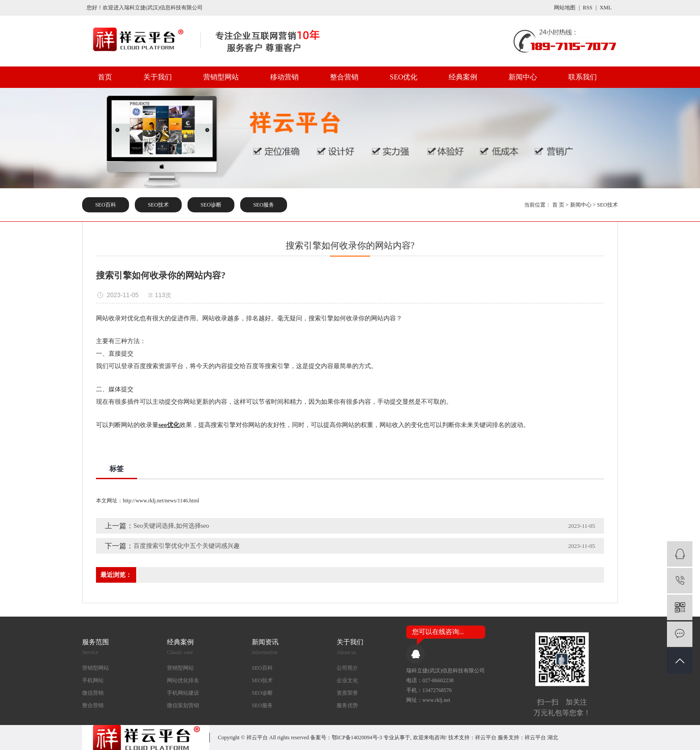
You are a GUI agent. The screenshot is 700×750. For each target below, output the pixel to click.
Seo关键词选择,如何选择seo (171, 526)
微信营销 (93, 693)
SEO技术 (158, 205)
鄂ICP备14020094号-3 (357, 738)
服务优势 (347, 705)
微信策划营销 (183, 705)
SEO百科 (106, 205)
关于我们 (158, 77)
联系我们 (583, 77)
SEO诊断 (211, 205)
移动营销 (284, 77)
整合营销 (344, 77)
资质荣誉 (347, 693)
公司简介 (347, 668)
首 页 (558, 205)
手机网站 (93, 680)
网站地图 (565, 8)
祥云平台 (486, 738)
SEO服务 (264, 205)
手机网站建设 (183, 693)
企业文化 (347, 680)
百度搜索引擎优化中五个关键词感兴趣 (187, 546)
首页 (105, 77)
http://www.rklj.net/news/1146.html (161, 501)
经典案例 (463, 77)
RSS (588, 8)
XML (606, 8)
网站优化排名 (183, 680)
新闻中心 (523, 77)
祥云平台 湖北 (541, 738)
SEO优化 (404, 77)
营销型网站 (221, 77)
